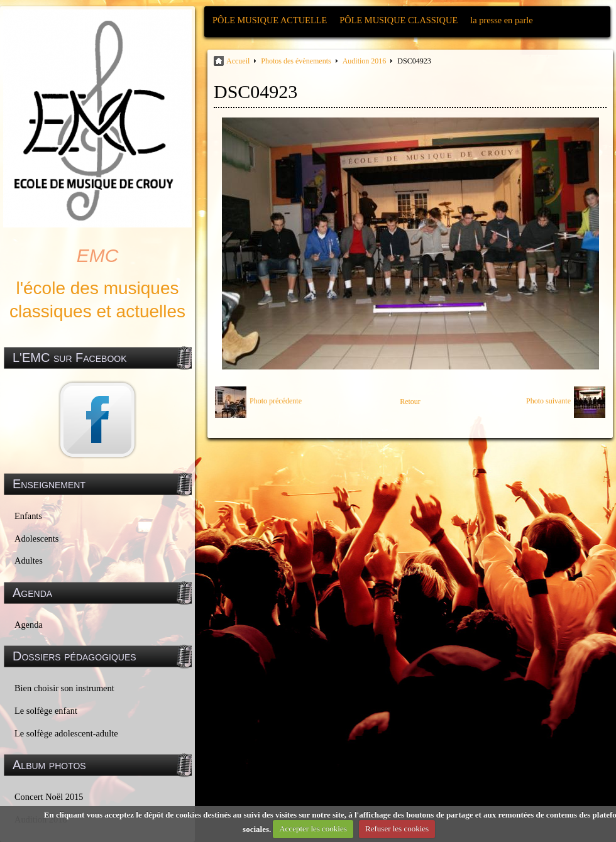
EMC (98, 255)
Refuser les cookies (397, 828)
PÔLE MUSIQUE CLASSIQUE (399, 20)
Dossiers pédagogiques (74, 656)
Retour (410, 402)
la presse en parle (501, 20)
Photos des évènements (296, 61)
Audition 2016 (365, 61)
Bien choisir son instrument (64, 688)
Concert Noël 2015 (49, 797)
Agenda (29, 625)
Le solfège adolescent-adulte (66, 733)
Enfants (28, 516)
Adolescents (36, 539)
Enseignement (49, 484)
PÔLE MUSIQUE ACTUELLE (270, 20)
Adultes (29, 560)
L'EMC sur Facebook (70, 358)
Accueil (238, 61)
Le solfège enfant (46, 711)
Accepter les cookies (313, 828)
